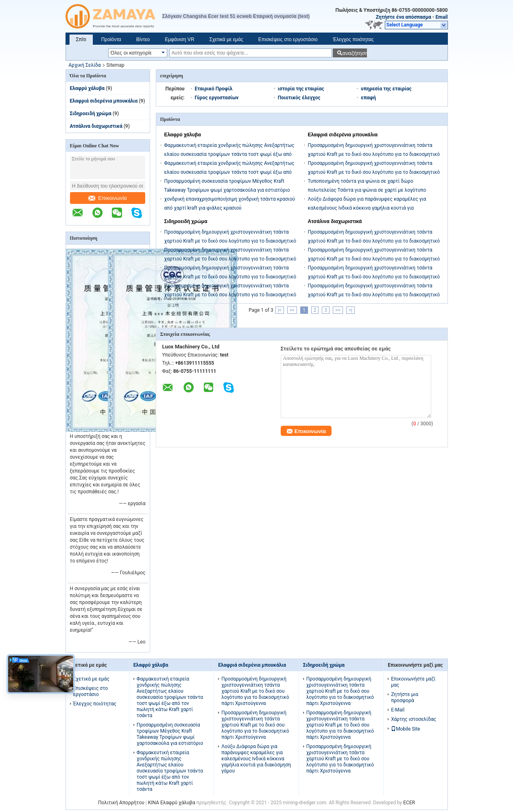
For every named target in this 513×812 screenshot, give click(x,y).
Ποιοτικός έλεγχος (299, 98)
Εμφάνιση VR (179, 39)
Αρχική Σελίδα (85, 65)
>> (338, 310)
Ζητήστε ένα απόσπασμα (404, 17)
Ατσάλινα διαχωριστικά (96, 126)
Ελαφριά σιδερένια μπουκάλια (104, 101)
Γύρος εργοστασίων (217, 98)
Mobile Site (406, 729)
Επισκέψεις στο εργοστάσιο (288, 39)
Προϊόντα (111, 39)
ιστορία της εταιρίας (301, 89)
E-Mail (398, 710)
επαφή (368, 98)
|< (280, 310)
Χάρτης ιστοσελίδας (414, 719)
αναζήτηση (355, 53)
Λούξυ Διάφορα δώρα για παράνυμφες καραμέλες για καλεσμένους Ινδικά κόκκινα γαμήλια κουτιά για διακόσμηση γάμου (367, 208)
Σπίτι (81, 39)
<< (292, 310)
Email (442, 17)
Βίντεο (143, 39)
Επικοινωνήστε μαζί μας (413, 682)
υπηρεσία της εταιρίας (386, 89)
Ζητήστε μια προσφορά (405, 697)
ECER (409, 803)
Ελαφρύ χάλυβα (87, 88)
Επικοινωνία (108, 198)
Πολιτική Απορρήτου (121, 803)
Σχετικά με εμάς (226, 39)
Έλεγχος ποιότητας (353, 39)
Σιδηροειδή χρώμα (91, 114)
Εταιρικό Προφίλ (214, 89)
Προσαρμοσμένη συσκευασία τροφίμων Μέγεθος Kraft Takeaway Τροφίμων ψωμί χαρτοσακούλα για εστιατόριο (170, 734)
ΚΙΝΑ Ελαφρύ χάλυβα (172, 803)
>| (350, 310)
